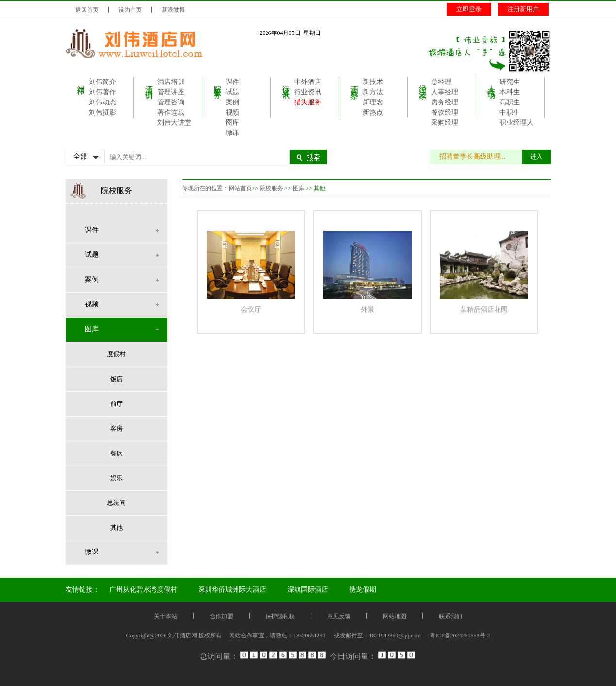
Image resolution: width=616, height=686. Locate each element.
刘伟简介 (102, 82)
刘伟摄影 (102, 112)
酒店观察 (355, 83)
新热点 (373, 112)
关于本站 (166, 616)
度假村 (116, 354)
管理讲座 (171, 92)
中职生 (510, 112)
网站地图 (395, 616)
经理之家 (423, 83)
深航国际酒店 (308, 590)
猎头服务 (308, 102)
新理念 (373, 102)
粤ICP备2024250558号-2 (460, 636)
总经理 (441, 82)
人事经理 (445, 92)
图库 (233, 123)
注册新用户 (523, 9)
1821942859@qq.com (395, 636)
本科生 (510, 92)
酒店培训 (149, 83)
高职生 (510, 102)
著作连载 (171, 112)
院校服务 (218, 83)
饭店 (117, 379)
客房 (117, 428)
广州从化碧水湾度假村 (143, 590)
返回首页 (87, 10)
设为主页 (130, 10)
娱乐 (117, 478)
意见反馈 (339, 616)
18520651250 (309, 636)
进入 (536, 157)
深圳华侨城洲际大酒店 (232, 590)
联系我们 (450, 616)
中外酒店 (308, 82)
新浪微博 (173, 10)
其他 (117, 527)
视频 (233, 112)
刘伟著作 (102, 92)
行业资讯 (286, 83)
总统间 (116, 503)
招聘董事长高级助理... (477, 157)
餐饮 (117, 453)
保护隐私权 (280, 616)
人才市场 (491, 83)
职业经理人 (516, 123)
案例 (233, 102)
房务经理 (445, 102)
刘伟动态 (102, 102)
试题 (233, 92)
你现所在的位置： (205, 188)
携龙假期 (363, 590)
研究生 (510, 82)
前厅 (117, 404)
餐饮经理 (445, 112)
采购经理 (445, 123)
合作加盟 (221, 616)
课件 (233, 82)
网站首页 (240, 188)
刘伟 (81, 81)
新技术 (373, 82)
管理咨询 (171, 102)
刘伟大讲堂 (174, 123)
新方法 (373, 92)
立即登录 (469, 9)
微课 (233, 133)
